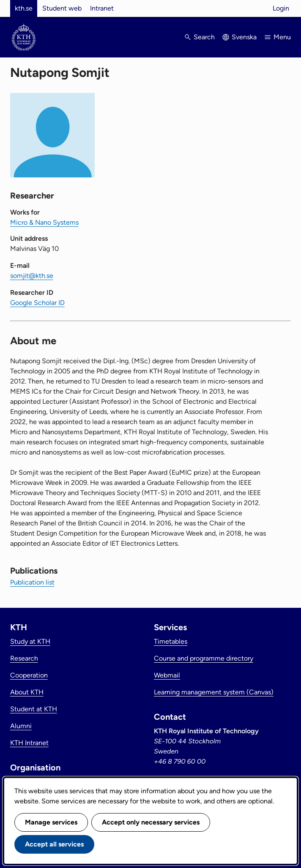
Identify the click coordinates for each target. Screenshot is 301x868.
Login (281, 8)
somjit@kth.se (32, 276)
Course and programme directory (204, 658)
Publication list (32, 582)
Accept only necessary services (151, 822)
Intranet (102, 8)
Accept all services (54, 844)
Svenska (244, 37)
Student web (62, 8)
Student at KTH (34, 709)
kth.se (24, 8)
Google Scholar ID (37, 303)
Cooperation (29, 675)
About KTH (27, 692)
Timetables (171, 641)
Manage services (51, 822)
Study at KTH (30, 641)
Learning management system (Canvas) (214, 692)
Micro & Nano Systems (44, 222)
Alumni (21, 726)
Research (24, 658)
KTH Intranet (29, 743)
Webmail (167, 675)
